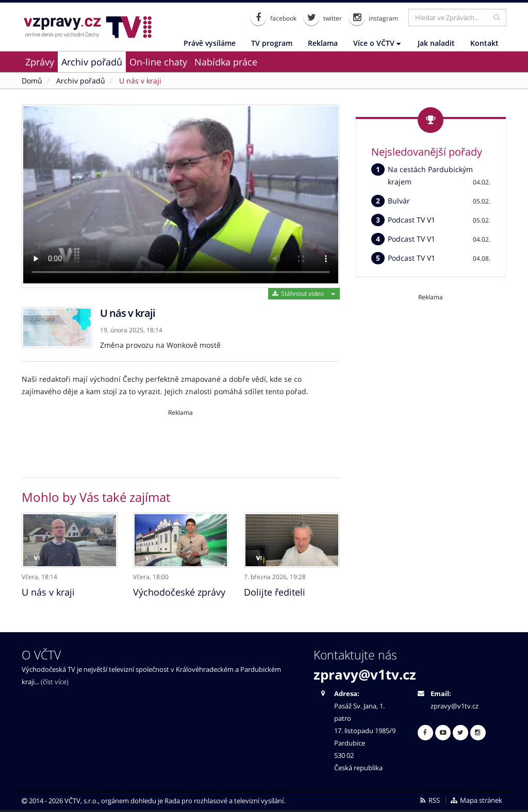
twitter (323, 18)
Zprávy (40, 62)
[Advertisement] (181, 440)
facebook (274, 18)
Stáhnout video (297, 293)
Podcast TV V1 (411, 220)
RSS (429, 800)
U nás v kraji (140, 81)
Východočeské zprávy (179, 591)
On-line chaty (158, 62)
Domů (32, 81)
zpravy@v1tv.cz (365, 674)
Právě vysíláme (210, 43)
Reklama (323, 43)
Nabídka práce (226, 62)
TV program (272, 43)
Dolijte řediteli (275, 591)
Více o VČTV (377, 43)
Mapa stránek (476, 800)
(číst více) (55, 681)
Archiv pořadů (92, 62)
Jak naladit (436, 43)
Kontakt (484, 43)
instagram (374, 18)
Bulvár (399, 201)
